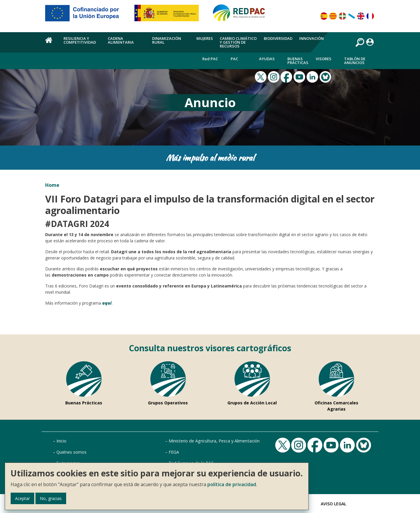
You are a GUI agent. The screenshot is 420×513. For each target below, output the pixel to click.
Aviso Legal (333, 504)
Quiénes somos (71, 452)
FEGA (174, 452)
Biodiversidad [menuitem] (278, 38)
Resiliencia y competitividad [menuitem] (80, 40)
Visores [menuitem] (324, 59)
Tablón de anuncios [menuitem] (355, 61)
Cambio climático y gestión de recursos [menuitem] (238, 42)
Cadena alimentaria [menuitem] (121, 40)
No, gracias (51, 498)
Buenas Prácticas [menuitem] (298, 61)
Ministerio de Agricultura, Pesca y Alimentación (214, 441)
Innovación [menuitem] (311, 38)
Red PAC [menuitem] (210, 59)
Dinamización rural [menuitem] (167, 40)
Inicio (61, 441)
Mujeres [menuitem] (205, 38)
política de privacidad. (232, 484)
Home (52, 185)
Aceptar (22, 498)
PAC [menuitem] (234, 59)
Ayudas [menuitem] (267, 59)
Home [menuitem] (51, 43)
